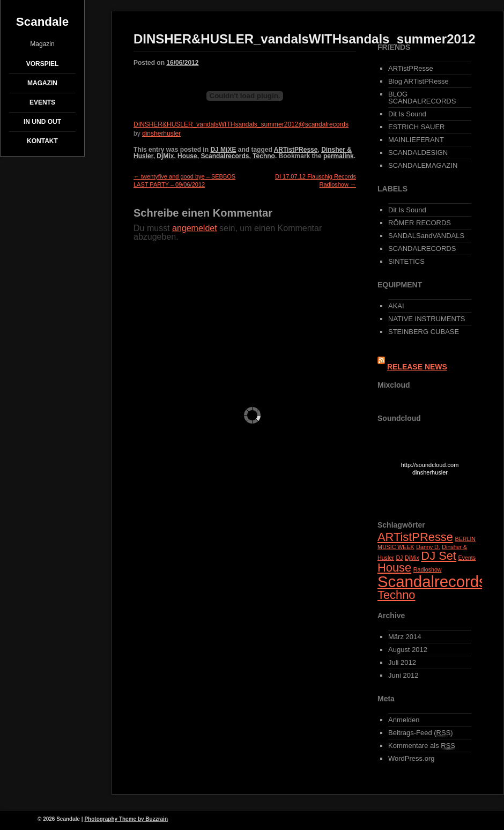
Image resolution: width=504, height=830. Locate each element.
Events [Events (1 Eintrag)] (467, 558)
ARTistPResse (296, 150)
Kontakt (42, 141)
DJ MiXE (223, 150)
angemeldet (195, 228)
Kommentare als (422, 746)
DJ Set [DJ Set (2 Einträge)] (439, 556)
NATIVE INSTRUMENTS (427, 319)
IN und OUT (42, 122)
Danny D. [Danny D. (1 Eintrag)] (428, 547)
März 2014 (405, 637)
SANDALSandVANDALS (426, 236)
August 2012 (408, 650)
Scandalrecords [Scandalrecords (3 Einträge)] (432, 581)
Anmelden (404, 720)
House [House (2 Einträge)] (394, 568)
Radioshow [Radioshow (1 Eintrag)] (428, 569)
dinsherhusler (161, 134)
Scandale (42, 22)
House (187, 156)
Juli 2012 (402, 662)
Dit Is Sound (407, 114)
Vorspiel (43, 64)
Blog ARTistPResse (418, 81)
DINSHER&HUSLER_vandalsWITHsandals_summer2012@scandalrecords (241, 124)
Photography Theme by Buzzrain (126, 819)
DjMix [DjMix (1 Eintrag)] (412, 558)
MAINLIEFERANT (416, 140)
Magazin (42, 83)
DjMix (165, 156)
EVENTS (42, 102)
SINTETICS (406, 261)
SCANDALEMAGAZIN (423, 165)
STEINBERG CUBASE (424, 332)
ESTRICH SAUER (416, 127)
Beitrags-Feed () (421, 733)
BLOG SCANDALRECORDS (422, 98)
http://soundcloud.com (430, 470)
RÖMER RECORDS (420, 223)
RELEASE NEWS (417, 367)
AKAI (396, 306)
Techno (264, 156)
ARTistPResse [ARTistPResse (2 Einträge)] (415, 537)
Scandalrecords (225, 156)
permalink (339, 156)
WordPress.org (411, 758)
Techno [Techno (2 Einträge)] (396, 595)
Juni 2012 (403, 675)
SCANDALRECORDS (422, 249)
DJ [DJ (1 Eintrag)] (399, 558)
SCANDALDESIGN (418, 153)
